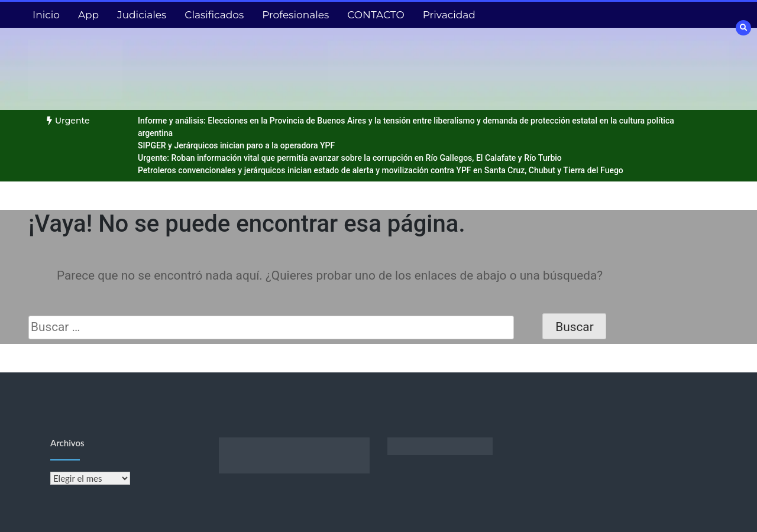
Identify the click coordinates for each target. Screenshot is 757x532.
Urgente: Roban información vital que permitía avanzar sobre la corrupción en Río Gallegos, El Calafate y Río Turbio (350, 158)
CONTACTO (376, 15)
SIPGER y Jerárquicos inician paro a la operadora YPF (236, 145)
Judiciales (142, 15)
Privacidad (449, 15)
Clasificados (214, 15)
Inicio (46, 15)
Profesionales (295, 15)
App (88, 15)
